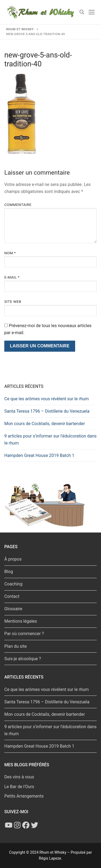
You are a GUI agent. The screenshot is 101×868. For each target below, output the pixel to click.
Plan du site (15, 646)
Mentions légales (21, 621)
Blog (9, 572)
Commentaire (18, 205)
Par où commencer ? (24, 634)
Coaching (13, 584)
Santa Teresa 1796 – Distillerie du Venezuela (47, 411)
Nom (10, 253)
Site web (13, 301)
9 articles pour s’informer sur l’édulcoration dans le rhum (50, 440)
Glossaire (13, 609)
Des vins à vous (19, 777)
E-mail (12, 277)
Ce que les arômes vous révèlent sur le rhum (47, 399)
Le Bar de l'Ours (19, 787)
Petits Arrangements (24, 796)
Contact (12, 596)
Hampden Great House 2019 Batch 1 (39, 455)
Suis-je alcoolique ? (23, 659)
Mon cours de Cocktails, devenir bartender (45, 424)
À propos (13, 559)
